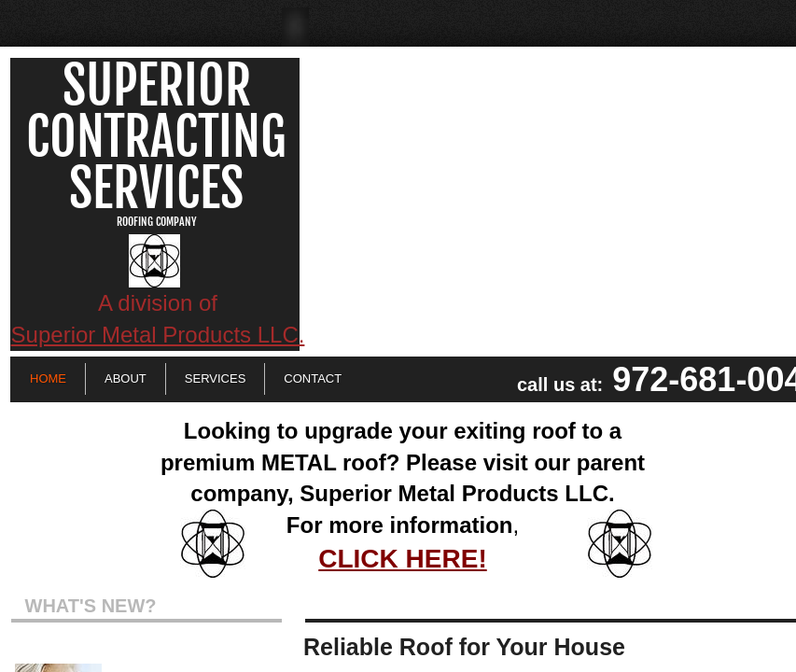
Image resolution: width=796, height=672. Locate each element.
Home (48, 378)
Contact (313, 378)
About (126, 378)
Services (216, 378)
